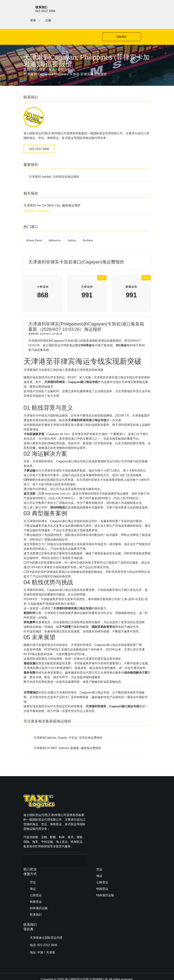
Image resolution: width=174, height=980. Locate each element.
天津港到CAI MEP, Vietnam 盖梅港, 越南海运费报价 (67, 736)
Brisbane (88, 228)
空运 (99, 798)
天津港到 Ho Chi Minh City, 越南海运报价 (52, 193)
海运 (52, 58)
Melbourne (55, 228)
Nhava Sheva (34, 228)
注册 (148, 9)
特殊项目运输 (105, 824)
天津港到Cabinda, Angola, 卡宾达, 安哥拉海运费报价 (68, 726)
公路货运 (102, 811)
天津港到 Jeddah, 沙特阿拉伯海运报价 (54, 165)
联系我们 (102, 830)
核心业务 (39, 58)
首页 (27, 58)
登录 (133, 9)
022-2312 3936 (39, 137)
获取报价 (120, 25)
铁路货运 (102, 817)
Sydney (72, 228)
